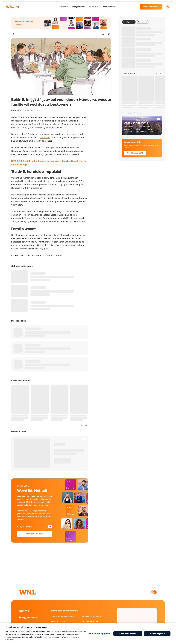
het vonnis (45, 138)
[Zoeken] (135, 7)
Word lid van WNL (151, 7)
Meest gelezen (129, 22)
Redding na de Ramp (91, 617)
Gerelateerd (142, 22)
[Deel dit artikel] (109, 34)
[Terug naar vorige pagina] (14, 34)
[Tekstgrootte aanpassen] (103, 34)
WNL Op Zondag (58, 621)
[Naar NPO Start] (154, 592)
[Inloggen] (168, 7)
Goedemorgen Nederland (62, 617)
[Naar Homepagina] (13, 7)
